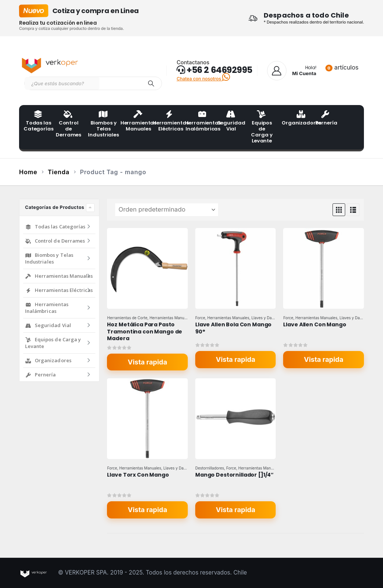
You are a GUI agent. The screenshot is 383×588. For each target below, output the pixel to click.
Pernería (326, 118)
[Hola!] (292, 71)
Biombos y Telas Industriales (102, 124)
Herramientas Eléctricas (166, 121)
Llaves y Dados (265, 318)
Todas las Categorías (37, 121)
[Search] (151, 83)
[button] (339, 210)
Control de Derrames (68, 124)
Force (200, 318)
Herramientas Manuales (134, 121)
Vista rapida (148, 362)
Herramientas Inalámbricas (199, 121)
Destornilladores (210, 468)
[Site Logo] (51, 64)
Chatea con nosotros (203, 79)
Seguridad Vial (231, 121)
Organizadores (295, 118)
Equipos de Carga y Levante (262, 127)
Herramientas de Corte (127, 318)
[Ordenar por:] (167, 210)
